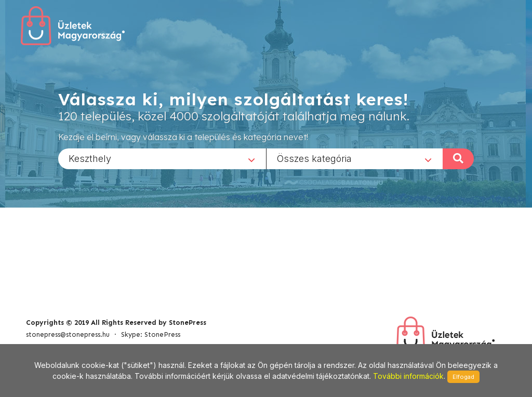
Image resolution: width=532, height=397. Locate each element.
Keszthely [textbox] (90, 158)
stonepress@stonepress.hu (68, 334)
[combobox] (162, 158)
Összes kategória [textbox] (314, 158)
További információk (408, 376)
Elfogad (463, 377)
